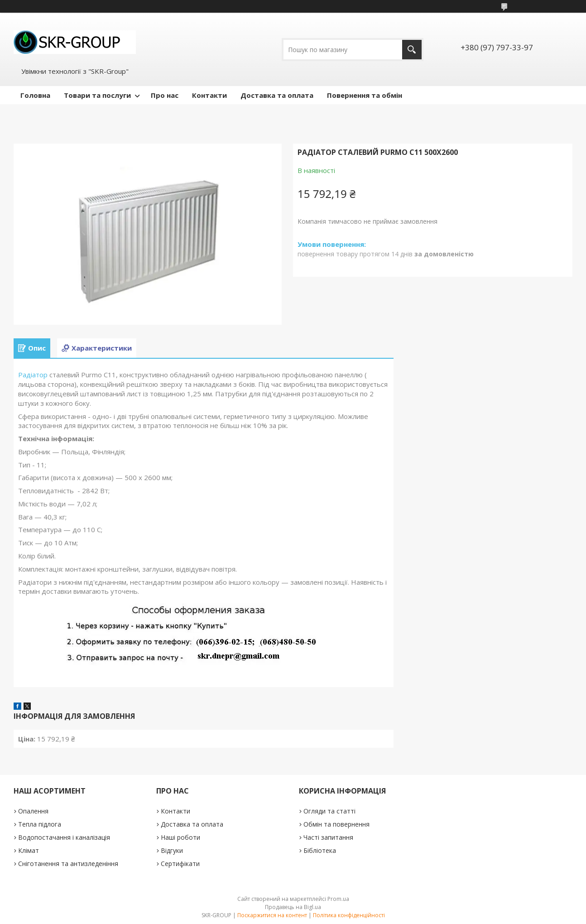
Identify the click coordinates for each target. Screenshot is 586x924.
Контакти (209, 95)
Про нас (165, 95)
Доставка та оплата (277, 95)
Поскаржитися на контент (272, 915)
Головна (35, 95)
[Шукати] (412, 50)
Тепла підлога (40, 824)
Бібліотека (320, 850)
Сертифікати (180, 864)
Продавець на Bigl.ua (293, 907)
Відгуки (172, 850)
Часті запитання (328, 837)
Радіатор (33, 375)
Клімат (29, 850)
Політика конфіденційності (349, 915)
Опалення (33, 811)
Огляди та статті (329, 811)
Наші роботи (180, 837)
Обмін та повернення (336, 824)
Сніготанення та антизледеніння (68, 864)
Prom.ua (338, 899)
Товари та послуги (97, 95)
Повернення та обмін (365, 95)
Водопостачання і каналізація (64, 837)
